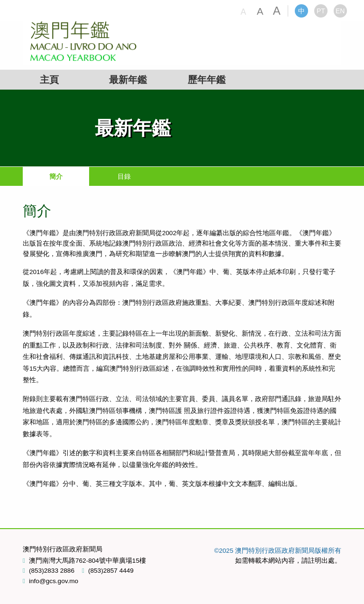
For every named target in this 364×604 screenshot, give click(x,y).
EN (340, 11)
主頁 (49, 80)
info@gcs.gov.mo (54, 581)
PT (321, 11)
